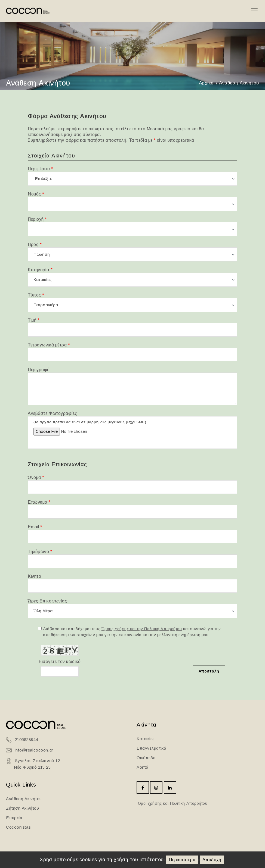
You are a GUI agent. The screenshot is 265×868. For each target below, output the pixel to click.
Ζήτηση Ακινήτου (22, 808)
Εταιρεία (14, 818)
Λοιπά (143, 767)
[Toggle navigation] (254, 11)
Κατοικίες (146, 739)
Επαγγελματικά (151, 748)
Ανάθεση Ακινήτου (24, 799)
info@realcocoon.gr (34, 750)
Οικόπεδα (146, 758)
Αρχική (206, 83)
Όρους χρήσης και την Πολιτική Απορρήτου (142, 629)
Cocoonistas (18, 827)
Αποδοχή (212, 860)
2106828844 (26, 739)
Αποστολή (209, 671)
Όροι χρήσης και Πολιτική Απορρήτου (172, 803)
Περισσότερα (182, 860)
